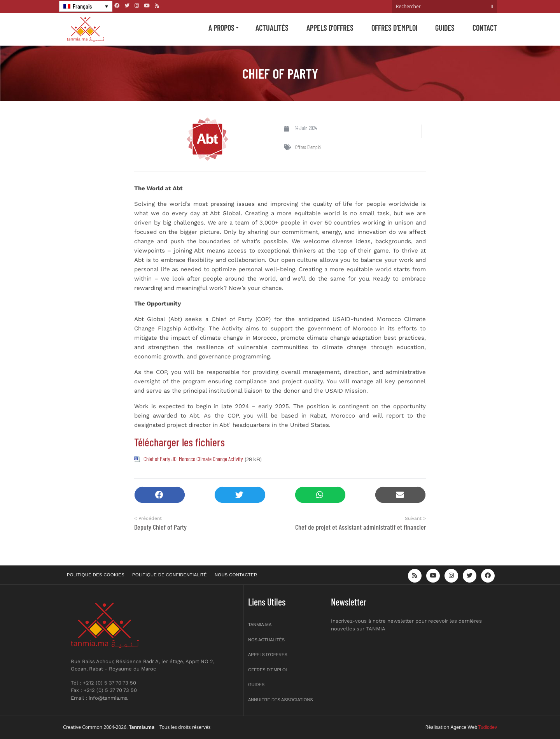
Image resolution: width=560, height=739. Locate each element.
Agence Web (464, 727)
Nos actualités (266, 640)
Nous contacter (236, 575)
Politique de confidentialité (170, 575)
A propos (221, 28)
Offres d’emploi (394, 28)
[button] (160, 495)
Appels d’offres (330, 28)
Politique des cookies (96, 575)
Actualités (272, 28)
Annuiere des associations (281, 700)
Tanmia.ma (260, 625)
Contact (485, 28)
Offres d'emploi (308, 147)
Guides (445, 28)
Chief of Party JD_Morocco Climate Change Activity (193, 459)
